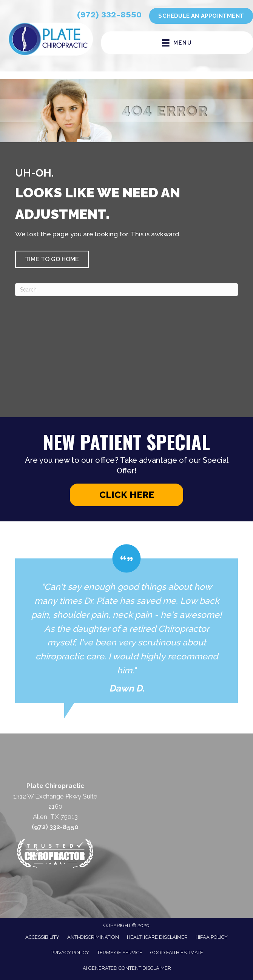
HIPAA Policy (212, 937)
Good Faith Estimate (177, 953)
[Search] (126, 290)
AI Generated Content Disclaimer (127, 968)
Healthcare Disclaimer (157, 937)
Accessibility (42, 937)
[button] (52, 259)
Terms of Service (120, 953)
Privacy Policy (70, 953)
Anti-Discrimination (93, 937)
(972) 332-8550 (109, 15)
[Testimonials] (126, 624)
